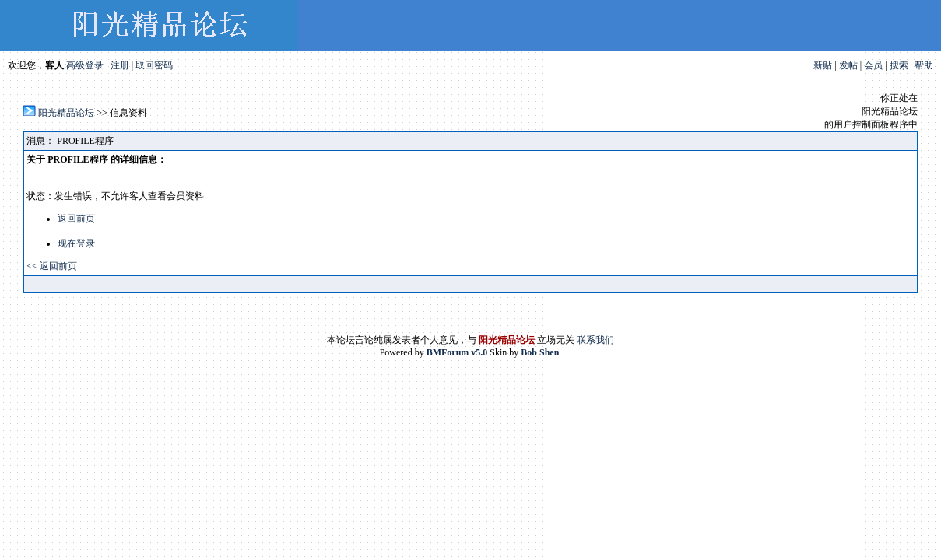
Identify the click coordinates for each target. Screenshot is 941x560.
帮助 (924, 65)
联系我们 (595, 340)
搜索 (899, 65)
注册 (120, 65)
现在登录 (76, 243)
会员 (873, 65)
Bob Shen (540, 352)
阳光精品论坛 (66, 113)
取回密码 (154, 65)
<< (33, 266)
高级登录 (85, 65)
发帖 (848, 65)
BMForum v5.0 (457, 352)
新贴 (823, 65)
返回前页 (76, 219)
